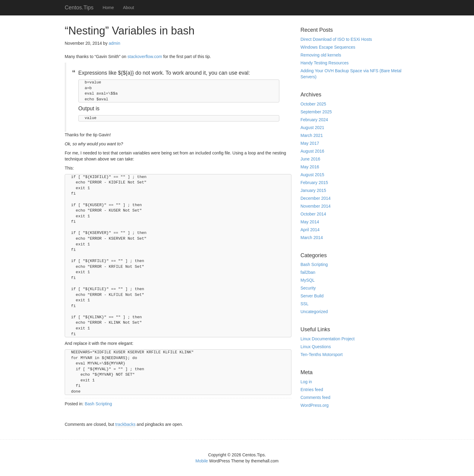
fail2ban (308, 272)
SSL (304, 304)
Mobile (202, 461)
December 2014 (316, 198)
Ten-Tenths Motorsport (321, 355)
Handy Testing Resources (325, 63)
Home (108, 8)
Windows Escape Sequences (328, 47)
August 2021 (312, 128)
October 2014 (313, 214)
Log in (306, 382)
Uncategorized (314, 312)
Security (308, 288)
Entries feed (312, 390)
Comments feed (315, 397)
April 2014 (310, 230)
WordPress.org (315, 405)
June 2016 (310, 159)
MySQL (308, 280)
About (129, 8)
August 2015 (312, 175)
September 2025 (316, 112)
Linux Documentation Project (328, 339)
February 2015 (314, 183)
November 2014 (316, 206)
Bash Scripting (98, 404)
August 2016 (312, 151)
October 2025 (313, 104)
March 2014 (312, 238)
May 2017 (310, 143)
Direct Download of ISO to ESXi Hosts (336, 39)
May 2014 (310, 222)
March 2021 (312, 135)
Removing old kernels (321, 55)
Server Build (312, 296)
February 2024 (314, 120)
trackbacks (125, 424)
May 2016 (310, 167)
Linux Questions (316, 347)
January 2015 (313, 190)
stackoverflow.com (145, 57)
